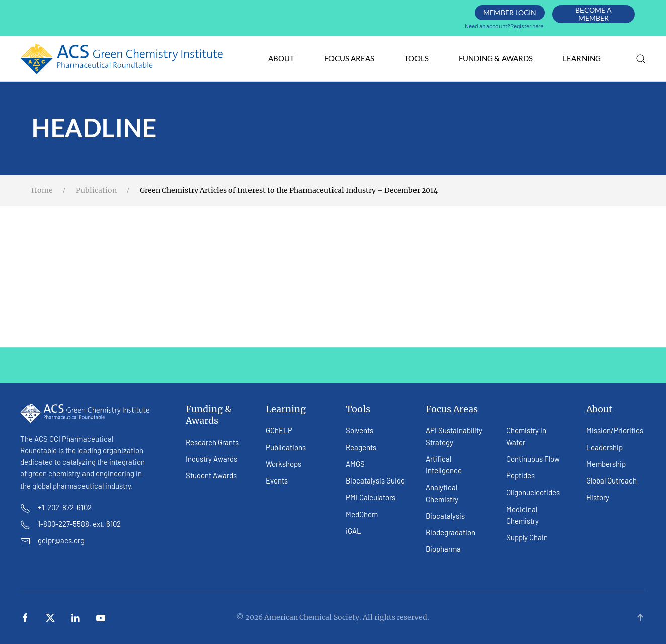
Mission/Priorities (615, 430)
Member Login (510, 12)
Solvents (359, 430)
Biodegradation (450, 532)
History (598, 497)
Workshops (283, 464)
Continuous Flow (533, 459)
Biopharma (443, 549)
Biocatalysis (445, 516)
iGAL (353, 531)
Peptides (520, 475)
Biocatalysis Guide (375, 480)
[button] (641, 59)
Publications (286, 447)
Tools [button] (417, 58)
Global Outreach (611, 480)
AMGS (355, 464)
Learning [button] (582, 58)
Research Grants (212, 442)
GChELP (279, 430)
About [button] (281, 58)
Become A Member (594, 14)
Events (277, 480)
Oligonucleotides (533, 492)
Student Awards (211, 475)
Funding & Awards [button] (496, 58)
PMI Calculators (370, 497)
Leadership (604, 447)
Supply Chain (527, 537)
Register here (527, 26)
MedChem (362, 514)
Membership (606, 464)
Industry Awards (212, 459)
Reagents (361, 447)
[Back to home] (122, 59)
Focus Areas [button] (349, 58)
